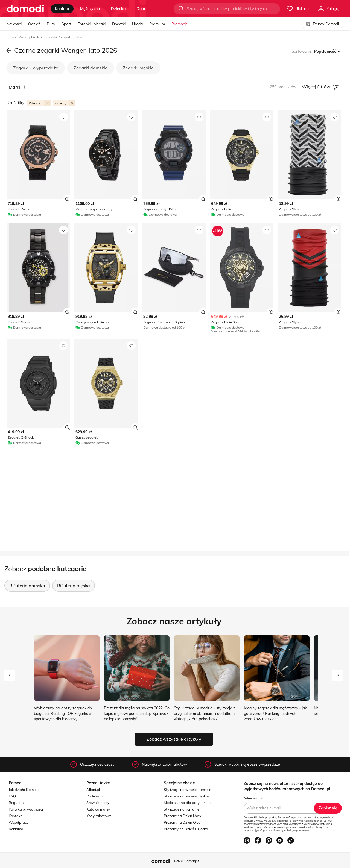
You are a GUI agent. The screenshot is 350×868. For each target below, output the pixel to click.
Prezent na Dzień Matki (183, 816)
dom (141, 9)
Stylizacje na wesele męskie (186, 796)
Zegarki (67, 37)
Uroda (137, 24)
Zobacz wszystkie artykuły (174, 739)
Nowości (14, 24)
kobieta (62, 9)
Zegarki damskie (91, 68)
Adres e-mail (253, 798)
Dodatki (119, 24)
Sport (66, 24)
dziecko (118, 9)
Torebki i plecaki (92, 24)
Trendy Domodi (322, 24)
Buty (51, 24)
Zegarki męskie (138, 68)
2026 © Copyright (186, 861)
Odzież (34, 24)
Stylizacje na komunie (182, 809)
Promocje (180, 24)
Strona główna (17, 37)
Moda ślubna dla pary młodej (188, 803)
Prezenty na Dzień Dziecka (186, 829)
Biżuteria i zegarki (44, 37)
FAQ (12, 796)
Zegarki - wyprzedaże (36, 68)
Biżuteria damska (27, 586)
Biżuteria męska (74, 586)
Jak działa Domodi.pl (26, 790)
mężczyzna (90, 9)
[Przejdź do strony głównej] (25, 9)
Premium (157, 24)
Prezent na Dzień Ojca (182, 822)
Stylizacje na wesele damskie (187, 790)
